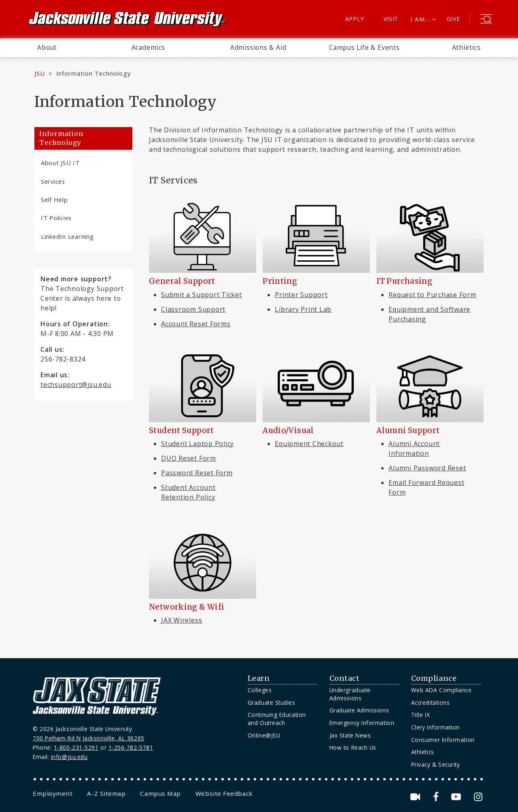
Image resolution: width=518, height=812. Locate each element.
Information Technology (61, 138)
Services (53, 181)
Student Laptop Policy (197, 444)
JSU (40, 73)
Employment (53, 793)
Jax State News (350, 735)
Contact (345, 678)
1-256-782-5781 (131, 747)
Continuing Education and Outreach (277, 719)
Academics (148, 47)
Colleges (260, 690)
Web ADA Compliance (442, 690)
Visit (391, 19)
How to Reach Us (353, 747)
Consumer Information (443, 740)
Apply (355, 19)
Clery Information (435, 727)
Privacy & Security (436, 764)
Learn (259, 678)
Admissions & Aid (258, 47)
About (47, 47)
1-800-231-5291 (76, 747)
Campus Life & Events (364, 47)
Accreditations (431, 703)
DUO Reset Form (189, 458)
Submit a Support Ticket (202, 295)
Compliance (434, 678)
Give (453, 19)
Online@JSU (264, 735)
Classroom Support (193, 309)
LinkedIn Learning (67, 236)
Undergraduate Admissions (350, 694)
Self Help (54, 200)
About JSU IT (60, 163)
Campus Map (160, 793)
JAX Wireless (182, 620)
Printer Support (301, 295)
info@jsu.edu (69, 757)
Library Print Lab (303, 309)
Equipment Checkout (309, 444)
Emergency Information (362, 723)
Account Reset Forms (196, 324)
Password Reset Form (197, 473)
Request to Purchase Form (432, 295)
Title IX (420, 715)
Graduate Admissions (359, 710)
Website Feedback (224, 793)
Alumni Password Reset (427, 468)
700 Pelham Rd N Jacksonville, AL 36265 (89, 738)
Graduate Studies (272, 703)
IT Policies (56, 218)
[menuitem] (47, 48)
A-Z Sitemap (106, 793)
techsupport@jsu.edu (76, 385)
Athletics (466, 47)
